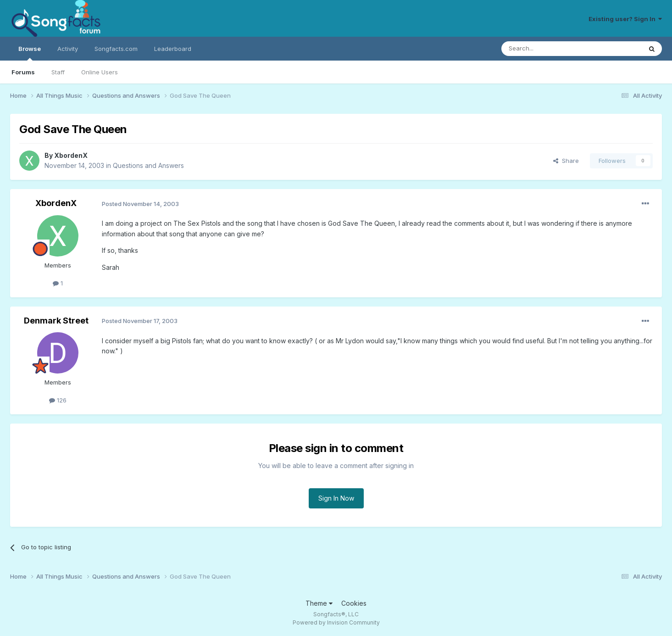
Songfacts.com (116, 49)
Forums (23, 72)
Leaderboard (173, 49)
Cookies (354, 603)
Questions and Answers (148, 165)
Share (566, 161)
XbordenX (71, 155)
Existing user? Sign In (625, 19)
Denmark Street (56, 321)
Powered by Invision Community (336, 622)
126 (58, 400)
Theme (319, 603)
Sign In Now (336, 498)
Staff (58, 72)
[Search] (548, 49)
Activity (68, 49)
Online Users (100, 72)
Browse (30, 53)
